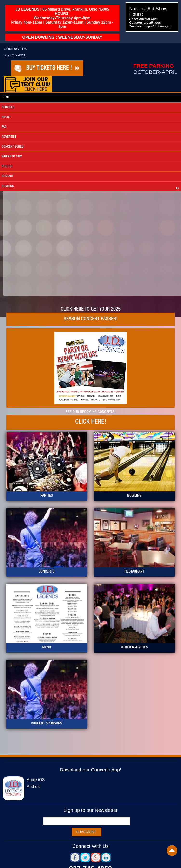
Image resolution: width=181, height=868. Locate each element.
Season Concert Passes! (91, 319)
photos (7, 167)
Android (34, 786)
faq (4, 127)
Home (6, 98)
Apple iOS (36, 780)
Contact (7, 176)
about (6, 117)
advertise (9, 137)
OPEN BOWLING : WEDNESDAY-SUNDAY (62, 37)
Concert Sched (13, 147)
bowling (8, 186)
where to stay (12, 157)
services (8, 107)
